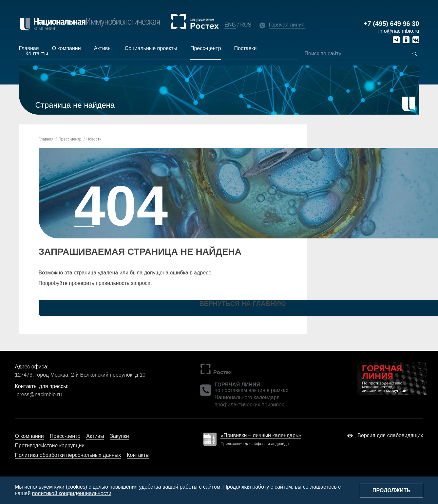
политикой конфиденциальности (72, 493)
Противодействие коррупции (50, 446)
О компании (66, 48)
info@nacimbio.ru (399, 31)
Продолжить (391, 490)
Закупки (119, 436)
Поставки (246, 48)
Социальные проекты (151, 48)
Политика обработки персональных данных (68, 455)
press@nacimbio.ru (39, 394)
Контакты (37, 54)
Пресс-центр (206, 48)
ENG (230, 25)
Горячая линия (287, 25)
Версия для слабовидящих (390, 435)
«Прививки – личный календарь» (261, 435)
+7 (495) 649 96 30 (391, 24)
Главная (29, 48)
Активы (103, 48)
